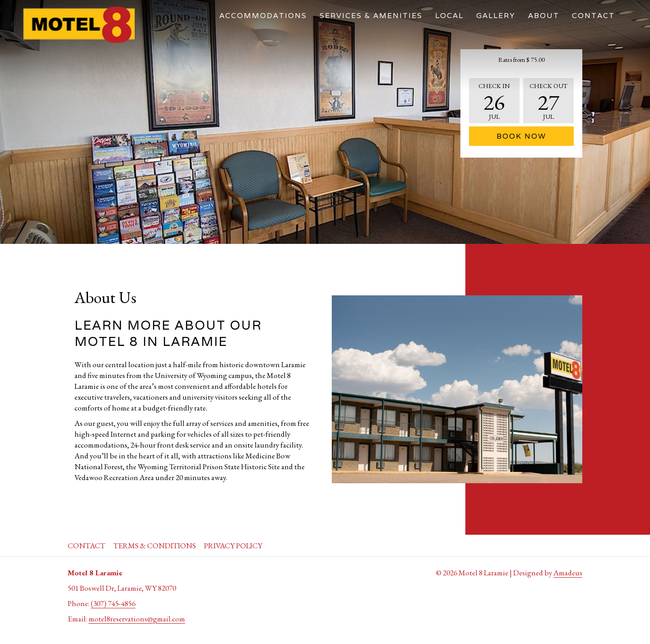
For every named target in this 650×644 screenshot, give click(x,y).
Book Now (521, 136)
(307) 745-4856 (113, 603)
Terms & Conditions (155, 546)
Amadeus (568, 573)
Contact (86, 546)
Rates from (522, 60)
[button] (494, 101)
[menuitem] (263, 16)
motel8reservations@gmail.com (137, 619)
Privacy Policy (233, 546)
